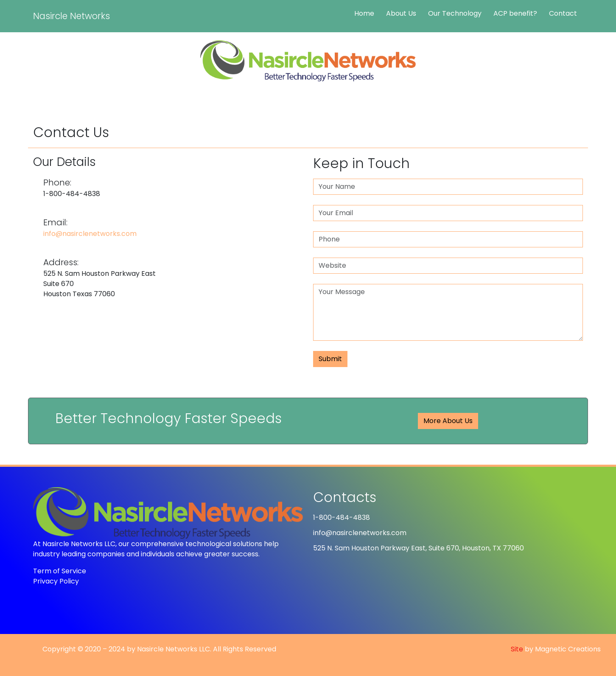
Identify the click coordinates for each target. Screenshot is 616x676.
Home (364, 13)
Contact (563, 13)
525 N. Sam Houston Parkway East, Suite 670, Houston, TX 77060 (419, 548)
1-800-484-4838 (342, 518)
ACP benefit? (515, 13)
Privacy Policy (56, 581)
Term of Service (60, 571)
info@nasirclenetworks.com (90, 234)
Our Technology (455, 13)
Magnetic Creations (568, 649)
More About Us (448, 421)
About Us (401, 13)
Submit (330, 359)
